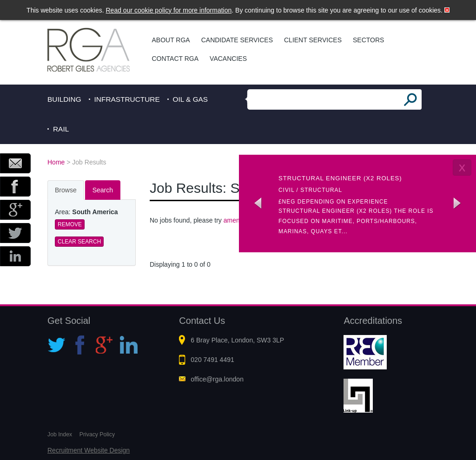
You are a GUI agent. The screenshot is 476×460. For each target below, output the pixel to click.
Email (15, 163)
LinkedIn (15, 256)
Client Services (313, 40)
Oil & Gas (191, 99)
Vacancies (228, 59)
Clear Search (79, 242)
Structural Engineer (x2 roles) (340, 178)
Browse (66, 190)
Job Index (60, 434)
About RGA (171, 40)
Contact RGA (175, 59)
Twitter (15, 233)
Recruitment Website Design (89, 450)
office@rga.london (217, 379)
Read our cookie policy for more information (169, 10)
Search (103, 190)
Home (56, 162)
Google (15, 210)
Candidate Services (237, 40)
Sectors (368, 40)
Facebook (15, 187)
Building (64, 99)
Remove (70, 224)
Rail (61, 129)
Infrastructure (127, 99)
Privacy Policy (97, 434)
